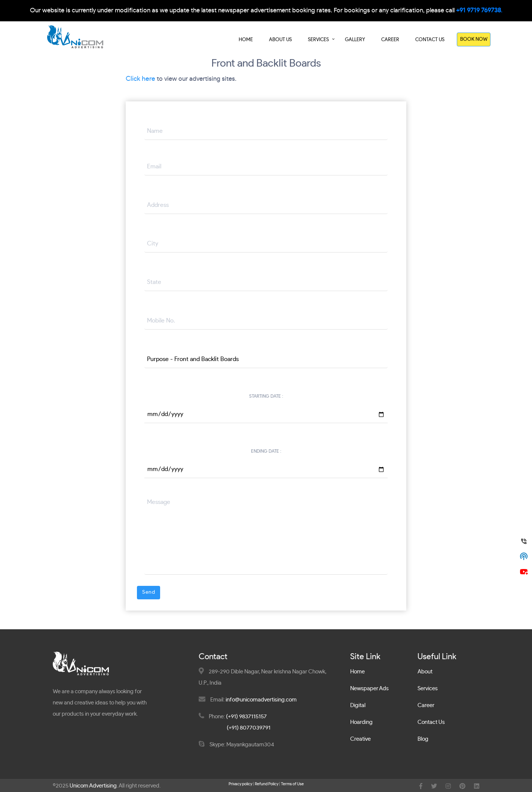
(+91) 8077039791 (249, 728)
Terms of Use (292, 784)
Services (318, 40)
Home (246, 40)
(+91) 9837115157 (246, 717)
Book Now (474, 39)
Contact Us (430, 40)
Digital (358, 706)
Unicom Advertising (93, 786)
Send (149, 592)
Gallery (355, 40)
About (425, 672)
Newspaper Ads (369, 689)
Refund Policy (267, 784)
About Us (280, 40)
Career (390, 40)
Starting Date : (266, 397)
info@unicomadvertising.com (261, 700)
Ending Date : (266, 452)
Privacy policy (240, 784)
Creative (360, 739)
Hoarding (361, 723)
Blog (423, 739)
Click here (140, 79)
